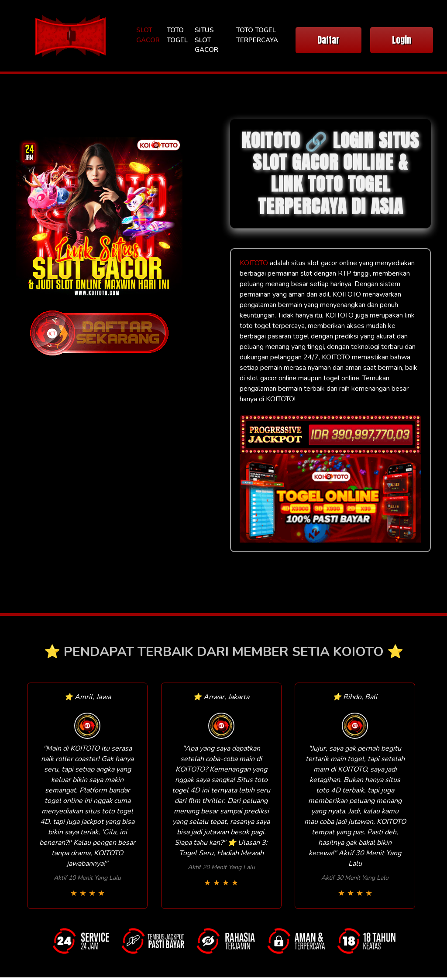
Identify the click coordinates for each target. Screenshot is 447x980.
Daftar (328, 40)
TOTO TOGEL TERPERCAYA (257, 35)
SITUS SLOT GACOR (206, 40)
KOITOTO (254, 263)
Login (402, 40)
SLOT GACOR (148, 35)
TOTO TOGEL (177, 35)
